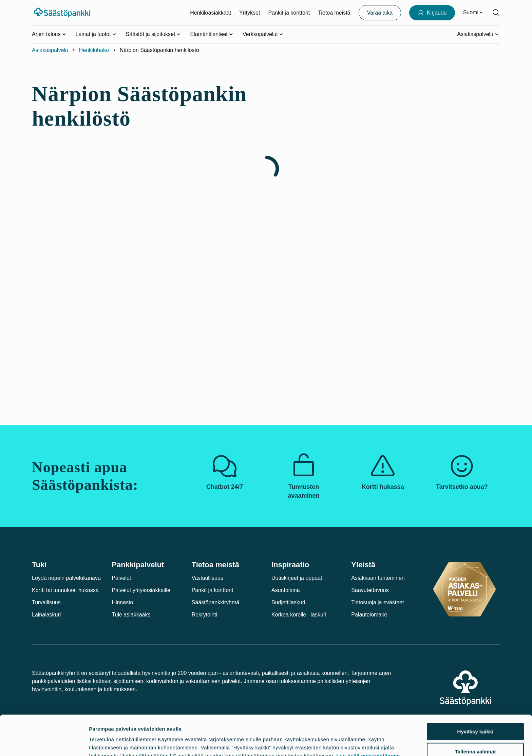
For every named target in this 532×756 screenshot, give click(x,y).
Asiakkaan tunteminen (378, 578)
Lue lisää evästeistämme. (369, 721)
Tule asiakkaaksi (132, 615)
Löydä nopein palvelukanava (66, 578)
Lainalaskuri (46, 615)
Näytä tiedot (365, 743)
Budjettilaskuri (288, 602)
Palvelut (121, 578)
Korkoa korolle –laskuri (299, 615)
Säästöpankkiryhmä (216, 602)
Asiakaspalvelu (50, 50)
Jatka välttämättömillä (476, 736)
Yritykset (250, 13)
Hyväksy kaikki (476, 696)
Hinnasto (122, 602)
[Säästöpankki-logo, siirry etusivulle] (63, 13)
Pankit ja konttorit (289, 13)
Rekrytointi (205, 615)
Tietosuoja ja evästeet (377, 602)
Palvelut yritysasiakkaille (141, 590)
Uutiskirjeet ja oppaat (297, 578)
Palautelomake (369, 615)
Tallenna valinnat (476, 716)
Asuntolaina (286, 590)
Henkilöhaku (94, 50)
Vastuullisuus (207, 578)
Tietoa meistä (334, 13)
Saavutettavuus (370, 590)
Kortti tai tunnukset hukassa (65, 590)
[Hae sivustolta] (496, 13)
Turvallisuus (46, 602)
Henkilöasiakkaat (211, 13)
